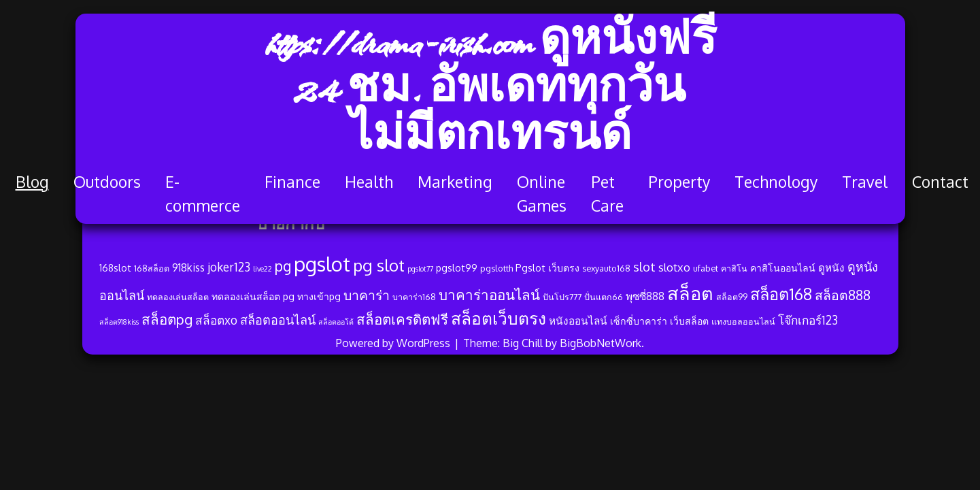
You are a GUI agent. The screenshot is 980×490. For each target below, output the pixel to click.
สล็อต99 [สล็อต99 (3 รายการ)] (732, 297)
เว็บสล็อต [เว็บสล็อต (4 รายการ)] (689, 321)
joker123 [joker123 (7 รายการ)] (229, 267)
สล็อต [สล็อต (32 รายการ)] (690, 293)
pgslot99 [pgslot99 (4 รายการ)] (457, 267)
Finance (292, 181)
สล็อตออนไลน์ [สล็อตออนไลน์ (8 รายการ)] (278, 320)
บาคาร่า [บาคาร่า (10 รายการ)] (367, 295)
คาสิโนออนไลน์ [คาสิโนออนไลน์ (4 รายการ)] (783, 267)
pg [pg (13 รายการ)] (283, 266)
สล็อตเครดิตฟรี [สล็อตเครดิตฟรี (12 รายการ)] (402, 319)
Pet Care (607, 193)
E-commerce (203, 193)
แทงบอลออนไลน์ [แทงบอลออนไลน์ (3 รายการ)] (743, 321)
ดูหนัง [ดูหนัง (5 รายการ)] (831, 267)
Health (369, 181)
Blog (32, 181)
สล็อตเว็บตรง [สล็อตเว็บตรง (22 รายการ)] (499, 318)
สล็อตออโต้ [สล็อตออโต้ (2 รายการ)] (336, 322)
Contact (940, 181)
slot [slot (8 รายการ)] (644, 266)
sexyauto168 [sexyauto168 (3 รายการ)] (606, 268)
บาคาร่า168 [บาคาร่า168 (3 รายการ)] (414, 297)
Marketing (455, 181)
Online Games (542, 193)
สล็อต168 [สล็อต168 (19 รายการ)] (781, 294)
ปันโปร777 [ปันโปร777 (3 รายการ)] (562, 297)
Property (679, 181)
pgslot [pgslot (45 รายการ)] (322, 264)
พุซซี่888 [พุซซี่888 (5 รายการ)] (645, 296)
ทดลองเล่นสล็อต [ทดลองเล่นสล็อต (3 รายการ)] (178, 297)
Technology (776, 181)
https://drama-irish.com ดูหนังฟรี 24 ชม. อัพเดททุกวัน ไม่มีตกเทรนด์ (490, 92)
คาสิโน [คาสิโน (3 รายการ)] (734, 268)
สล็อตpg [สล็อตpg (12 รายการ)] (167, 319)
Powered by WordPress (394, 343)
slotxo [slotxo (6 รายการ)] (674, 267)
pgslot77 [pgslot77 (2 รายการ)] (420, 269)
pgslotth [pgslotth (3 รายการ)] (496, 268)
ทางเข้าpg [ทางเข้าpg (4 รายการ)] (319, 296)
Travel (865, 181)
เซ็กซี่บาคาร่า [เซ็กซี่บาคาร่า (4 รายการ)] (639, 321)
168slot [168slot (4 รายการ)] (115, 267)
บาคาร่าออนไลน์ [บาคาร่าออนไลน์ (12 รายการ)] (489, 295)
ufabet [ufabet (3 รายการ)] (706, 268)
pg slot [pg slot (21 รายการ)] (379, 265)
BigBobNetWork (601, 343)
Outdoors (107, 181)
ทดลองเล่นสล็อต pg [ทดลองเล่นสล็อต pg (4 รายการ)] (253, 296)
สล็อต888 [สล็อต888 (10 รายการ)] (843, 295)
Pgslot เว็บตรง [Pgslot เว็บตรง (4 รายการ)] (547, 267)
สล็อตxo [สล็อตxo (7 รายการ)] (216, 320)
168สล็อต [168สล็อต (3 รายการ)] (152, 268)
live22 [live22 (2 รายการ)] (263, 269)
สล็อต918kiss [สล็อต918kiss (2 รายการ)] (119, 322)
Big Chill (523, 343)
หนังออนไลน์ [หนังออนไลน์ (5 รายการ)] (578, 321)
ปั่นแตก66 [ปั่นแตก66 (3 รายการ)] (604, 297)
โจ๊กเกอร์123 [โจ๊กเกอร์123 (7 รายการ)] (808, 320)
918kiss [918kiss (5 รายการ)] (188, 267)
